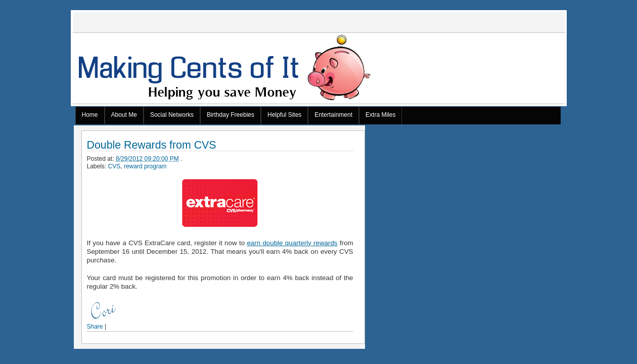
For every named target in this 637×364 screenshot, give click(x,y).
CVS (115, 166)
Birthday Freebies (231, 115)
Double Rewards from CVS (152, 145)
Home (90, 115)
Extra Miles (380, 115)
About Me (124, 115)
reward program (145, 166)
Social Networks (172, 115)
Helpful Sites (284, 115)
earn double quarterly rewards (292, 243)
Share (95, 327)
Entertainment (333, 115)
